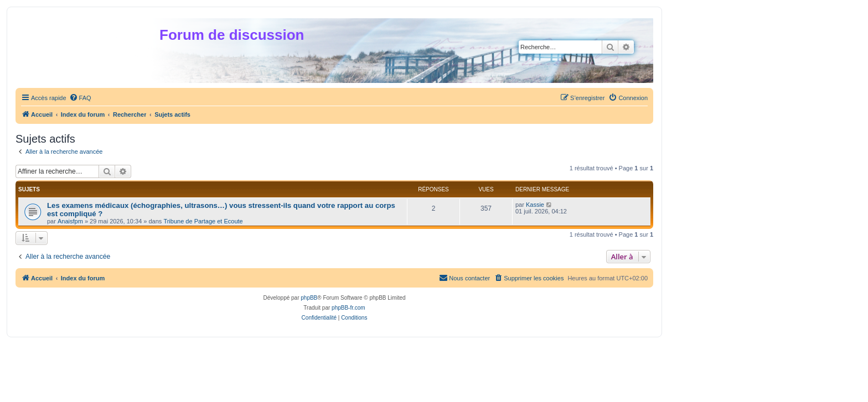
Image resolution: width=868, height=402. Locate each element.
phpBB (309, 298)
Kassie (535, 205)
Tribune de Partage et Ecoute (203, 221)
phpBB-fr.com (348, 308)
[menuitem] (80, 98)
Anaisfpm (70, 221)
